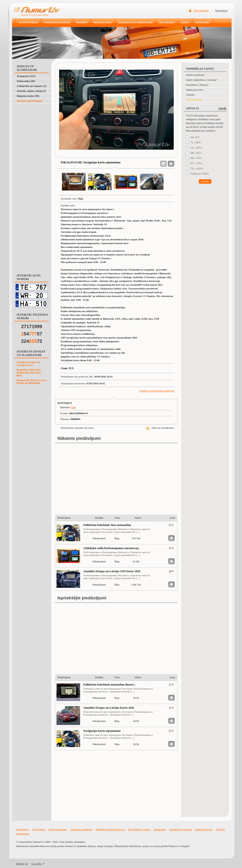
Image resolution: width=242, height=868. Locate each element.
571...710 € (196, 163)
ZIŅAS (185, 22)
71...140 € (195, 142)
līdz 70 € (195, 137)
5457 (32, 334)
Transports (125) (26, 76)
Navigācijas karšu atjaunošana (102, 731)
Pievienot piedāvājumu (30, 101)
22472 (32, 341)
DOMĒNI (82, 22)
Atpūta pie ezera (194, 90)
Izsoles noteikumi (195, 75)
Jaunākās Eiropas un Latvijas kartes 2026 (109, 708)
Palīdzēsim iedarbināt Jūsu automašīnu (107, 525)
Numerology (23, 829)
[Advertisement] (31, 115)
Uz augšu (36, 864)
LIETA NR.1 (203, 22)
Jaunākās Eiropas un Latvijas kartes (28, 364)
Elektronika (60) (26, 81)
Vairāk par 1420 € (200, 174)
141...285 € (196, 148)
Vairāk (222, 108)
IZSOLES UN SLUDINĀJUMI (135, 22)
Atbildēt (205, 181)
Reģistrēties (221, 10)
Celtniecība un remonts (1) (32, 86)
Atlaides (190, 95)
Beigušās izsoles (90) (28, 96)
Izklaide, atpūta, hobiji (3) (31, 91)
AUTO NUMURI (28, 22)
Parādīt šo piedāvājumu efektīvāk (157, 391)
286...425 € (196, 153)
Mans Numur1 (201, 10)
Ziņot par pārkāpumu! (160, 428)
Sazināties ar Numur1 (197, 85)
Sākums (20, 864)
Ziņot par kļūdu (194, 100)
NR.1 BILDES (167, 22)
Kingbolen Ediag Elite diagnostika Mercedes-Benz (29, 373)
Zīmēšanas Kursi (204, 829)
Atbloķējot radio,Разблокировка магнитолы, (111, 548)
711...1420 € (197, 168)
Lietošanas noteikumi (81, 829)
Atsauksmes (160, 829)
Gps (73, 407)
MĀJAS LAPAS (103, 22)
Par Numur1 (39, 829)
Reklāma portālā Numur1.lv (110, 829)
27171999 (32, 326)
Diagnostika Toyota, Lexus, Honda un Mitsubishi (32, 381)
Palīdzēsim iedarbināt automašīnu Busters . (110, 685)
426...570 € (196, 158)
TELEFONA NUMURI (57, 22)
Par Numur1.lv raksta (139, 829)
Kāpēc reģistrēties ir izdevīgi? (202, 80)
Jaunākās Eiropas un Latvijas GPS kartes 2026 (112, 571)
